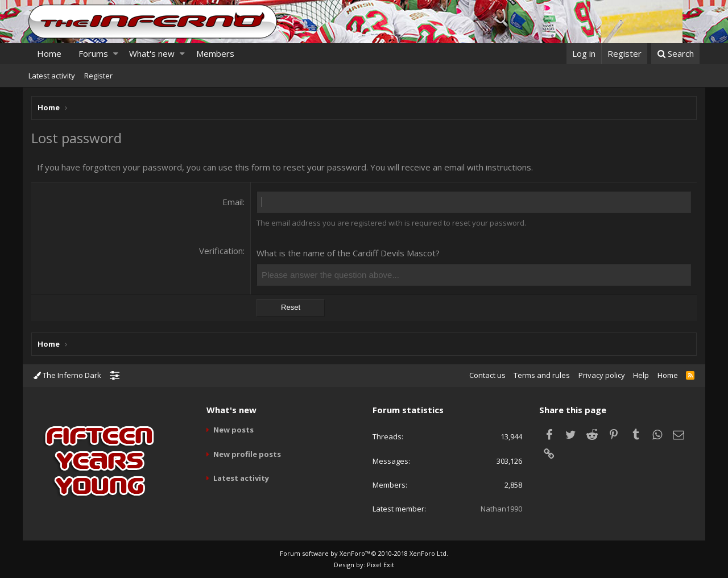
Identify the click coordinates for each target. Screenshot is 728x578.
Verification (221, 251)
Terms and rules (542, 375)
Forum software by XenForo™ (364, 553)
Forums (93, 53)
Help (641, 375)
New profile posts (247, 454)
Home (49, 53)
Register (98, 76)
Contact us (487, 375)
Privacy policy (602, 375)
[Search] (675, 54)
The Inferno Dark (67, 375)
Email (233, 202)
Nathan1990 (501, 509)
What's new (152, 53)
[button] (116, 54)
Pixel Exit (380, 565)
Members (215, 53)
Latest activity (52, 76)
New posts (233, 430)
